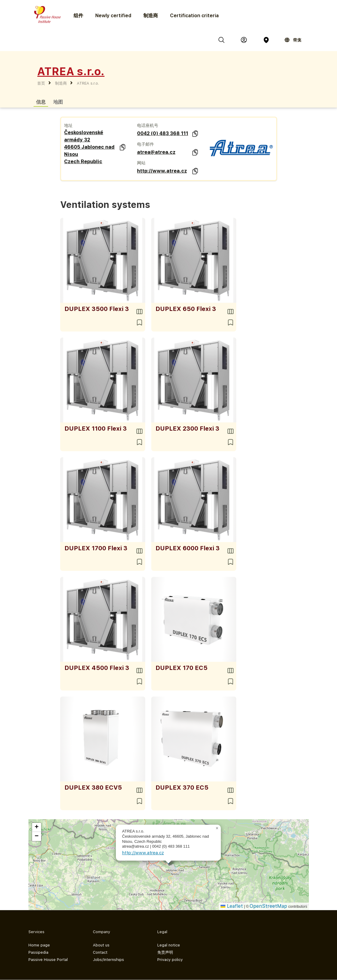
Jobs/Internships (108, 960)
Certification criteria (194, 16)
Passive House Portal (48, 960)
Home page (39, 945)
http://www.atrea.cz (162, 171)
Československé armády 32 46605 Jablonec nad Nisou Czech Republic (89, 147)
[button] (217, 828)
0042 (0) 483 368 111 (163, 133)
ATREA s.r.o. (88, 83)
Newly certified (113, 16)
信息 (41, 102)
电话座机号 (148, 125)
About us (101, 945)
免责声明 (165, 952)
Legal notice (169, 945)
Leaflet (232, 906)
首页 (41, 83)
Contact (100, 952)
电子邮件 (146, 144)
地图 (58, 102)
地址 (68, 125)
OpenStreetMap (268, 906)
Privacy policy (170, 960)
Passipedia (38, 952)
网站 (141, 163)
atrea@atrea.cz (156, 152)
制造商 (151, 16)
